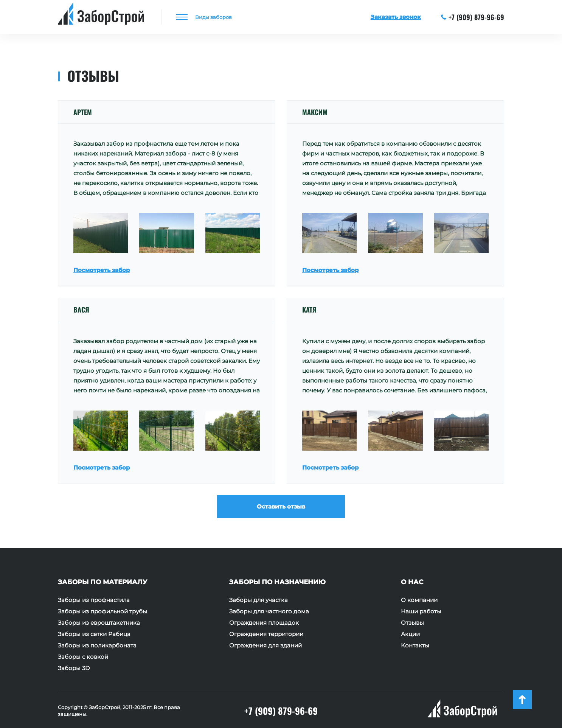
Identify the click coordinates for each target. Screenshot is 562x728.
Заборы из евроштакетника (99, 623)
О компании (419, 600)
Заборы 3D (74, 668)
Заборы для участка (258, 600)
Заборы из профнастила (94, 600)
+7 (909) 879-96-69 (473, 17)
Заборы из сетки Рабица (94, 634)
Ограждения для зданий (265, 646)
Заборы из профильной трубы (102, 611)
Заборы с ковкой (83, 657)
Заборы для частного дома (269, 611)
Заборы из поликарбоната (97, 646)
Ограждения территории (266, 634)
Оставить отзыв (281, 506)
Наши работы (421, 611)
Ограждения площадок (264, 623)
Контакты (415, 646)
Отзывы (412, 623)
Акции (410, 634)
